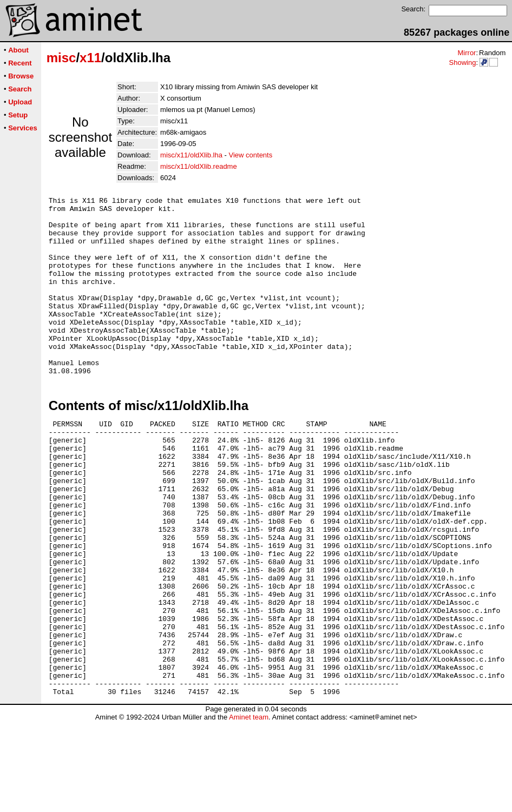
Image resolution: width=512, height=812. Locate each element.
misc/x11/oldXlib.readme (199, 166)
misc (61, 58)
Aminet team (249, 808)
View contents (251, 155)
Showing (462, 62)
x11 (90, 58)
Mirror (467, 53)
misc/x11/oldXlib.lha (191, 155)
